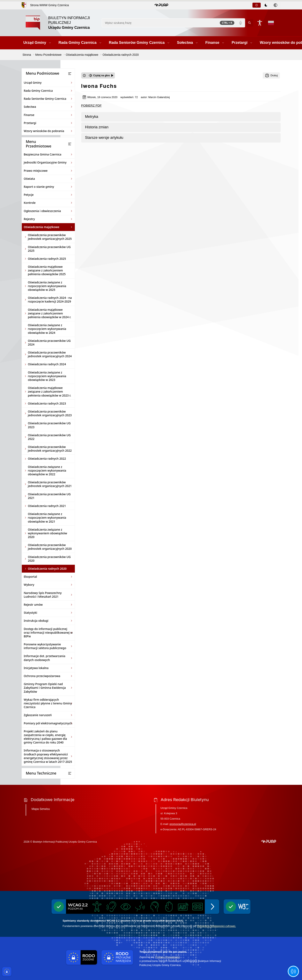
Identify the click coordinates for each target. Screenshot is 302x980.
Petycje (29, 195)
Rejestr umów (33, 605)
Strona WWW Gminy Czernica (49, 5)
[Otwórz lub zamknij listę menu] (70, 74)
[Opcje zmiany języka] (271, 23)
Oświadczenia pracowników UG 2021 (49, 496)
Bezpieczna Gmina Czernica (43, 154)
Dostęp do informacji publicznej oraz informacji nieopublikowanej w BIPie (48, 633)
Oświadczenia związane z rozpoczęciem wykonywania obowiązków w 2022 (47, 470)
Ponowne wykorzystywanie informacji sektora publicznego (45, 646)
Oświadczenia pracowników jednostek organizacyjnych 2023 (50, 413)
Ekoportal (30, 577)
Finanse (29, 115)
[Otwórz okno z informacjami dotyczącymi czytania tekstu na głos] (84, 75)
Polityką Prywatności (167, 957)
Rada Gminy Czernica (38, 91)
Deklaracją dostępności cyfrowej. (216, 926)
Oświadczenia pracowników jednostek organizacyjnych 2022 (50, 449)
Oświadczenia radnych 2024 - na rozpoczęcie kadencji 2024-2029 (50, 300)
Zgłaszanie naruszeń (38, 715)
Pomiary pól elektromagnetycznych (48, 723)
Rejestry (29, 219)
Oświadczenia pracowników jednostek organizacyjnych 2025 (50, 237)
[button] (161, 5)
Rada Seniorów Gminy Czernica (45, 99)
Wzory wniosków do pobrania (44, 131)
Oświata (29, 179)
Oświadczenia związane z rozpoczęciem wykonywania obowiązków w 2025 (47, 286)
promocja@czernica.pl (183, 824)
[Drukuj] (271, 75)
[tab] (257, 5)
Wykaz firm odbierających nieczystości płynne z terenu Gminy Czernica (48, 703)
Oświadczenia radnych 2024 (47, 364)
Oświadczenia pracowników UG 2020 (49, 559)
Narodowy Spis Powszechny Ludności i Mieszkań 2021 (43, 595)
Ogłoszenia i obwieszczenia (42, 211)
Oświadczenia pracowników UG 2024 (49, 343)
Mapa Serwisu (41, 809)
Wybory (29, 585)
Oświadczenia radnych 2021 (47, 506)
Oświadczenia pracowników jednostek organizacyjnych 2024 (50, 354)
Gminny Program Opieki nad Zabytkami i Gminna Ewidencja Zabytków (45, 688)
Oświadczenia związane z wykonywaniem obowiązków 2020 (48, 533)
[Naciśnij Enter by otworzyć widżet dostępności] (260, 23)
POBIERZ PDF (91, 105)
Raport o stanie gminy (39, 187)
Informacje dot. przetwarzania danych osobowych (45, 658)
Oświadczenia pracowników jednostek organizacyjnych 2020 (50, 547)
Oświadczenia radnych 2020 (47, 569)
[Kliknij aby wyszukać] (250, 23)
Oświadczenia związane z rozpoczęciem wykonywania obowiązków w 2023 (47, 376)
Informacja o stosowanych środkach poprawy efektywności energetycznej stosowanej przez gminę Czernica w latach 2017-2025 (48, 756)
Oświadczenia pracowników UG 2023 (49, 425)
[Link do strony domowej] (62, 23)
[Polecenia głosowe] (241, 23)
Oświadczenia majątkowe (42, 227)
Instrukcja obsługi (36, 621)
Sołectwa (30, 107)
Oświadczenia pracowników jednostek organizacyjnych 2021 (50, 484)
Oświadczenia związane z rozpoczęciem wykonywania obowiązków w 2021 (47, 518)
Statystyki (31, 613)
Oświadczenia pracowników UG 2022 (49, 437)
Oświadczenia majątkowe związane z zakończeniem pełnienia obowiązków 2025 (47, 270)
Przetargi (30, 123)
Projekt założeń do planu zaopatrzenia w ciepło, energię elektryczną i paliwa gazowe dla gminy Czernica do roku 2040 (45, 737)
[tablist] (266, 5)
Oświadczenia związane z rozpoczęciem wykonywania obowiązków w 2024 (47, 329)
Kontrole (30, 203)
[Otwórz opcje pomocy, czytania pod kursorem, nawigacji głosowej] (293, 971)
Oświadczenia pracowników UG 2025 (49, 249)
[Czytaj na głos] (101, 75)
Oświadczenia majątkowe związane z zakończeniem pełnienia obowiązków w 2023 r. (50, 391)
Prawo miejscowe (36, 171)
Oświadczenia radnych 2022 (47, 459)
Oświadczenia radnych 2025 (47, 259)
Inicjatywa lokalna (36, 668)
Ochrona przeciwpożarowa (42, 676)
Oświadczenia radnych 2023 (47, 403)
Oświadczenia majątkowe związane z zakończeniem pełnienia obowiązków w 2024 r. (50, 313)
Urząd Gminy (33, 83)
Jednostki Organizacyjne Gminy (45, 162)
